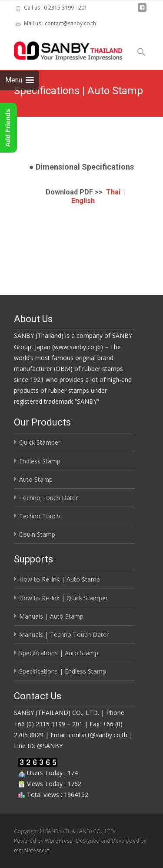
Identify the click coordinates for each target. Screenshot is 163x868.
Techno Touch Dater (48, 498)
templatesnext (32, 850)
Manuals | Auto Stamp (51, 616)
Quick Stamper (40, 442)
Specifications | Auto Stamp (59, 653)
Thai (113, 192)
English (83, 201)
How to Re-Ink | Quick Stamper (63, 598)
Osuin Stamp (37, 534)
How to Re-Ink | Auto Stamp (60, 579)
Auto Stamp (36, 479)
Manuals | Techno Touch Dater (64, 635)
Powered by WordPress (44, 841)
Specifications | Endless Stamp (63, 671)
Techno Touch (40, 516)
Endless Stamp (40, 461)
